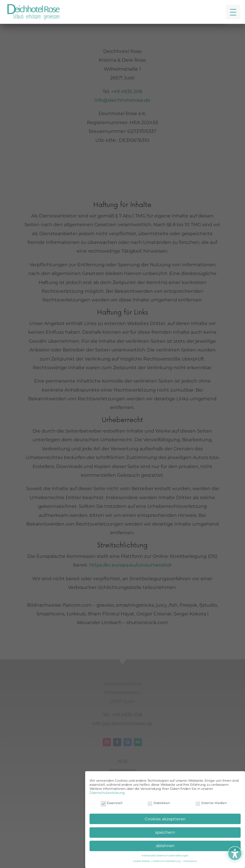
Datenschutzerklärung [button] (167, 861)
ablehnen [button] (165, 846)
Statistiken (159, 803)
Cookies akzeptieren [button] (165, 819)
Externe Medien (211, 803)
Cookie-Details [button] (142, 861)
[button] (233, 12)
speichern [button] (165, 832)
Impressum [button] (190, 861)
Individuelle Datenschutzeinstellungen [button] (165, 856)
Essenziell (111, 803)
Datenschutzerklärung (107, 793)
